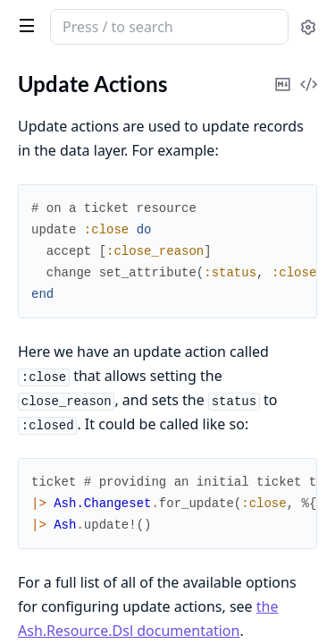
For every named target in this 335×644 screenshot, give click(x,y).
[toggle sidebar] (23, 25)
